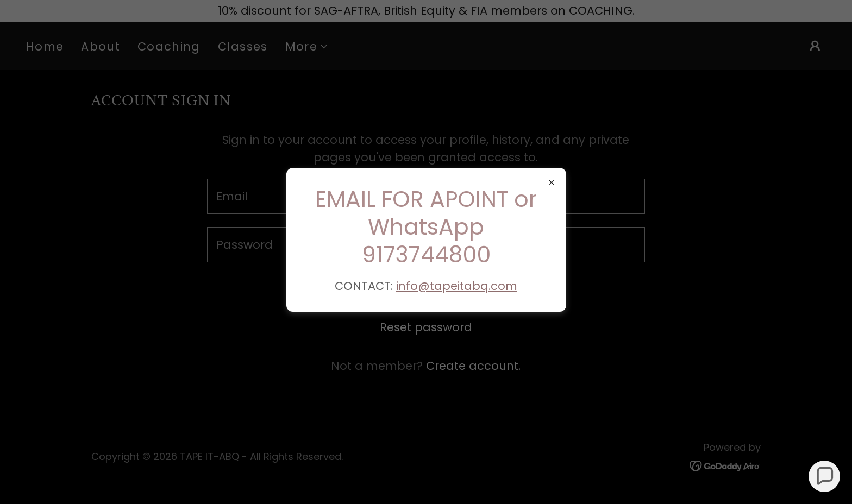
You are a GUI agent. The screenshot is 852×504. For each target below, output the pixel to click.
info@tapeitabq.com (457, 286)
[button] (825, 477)
